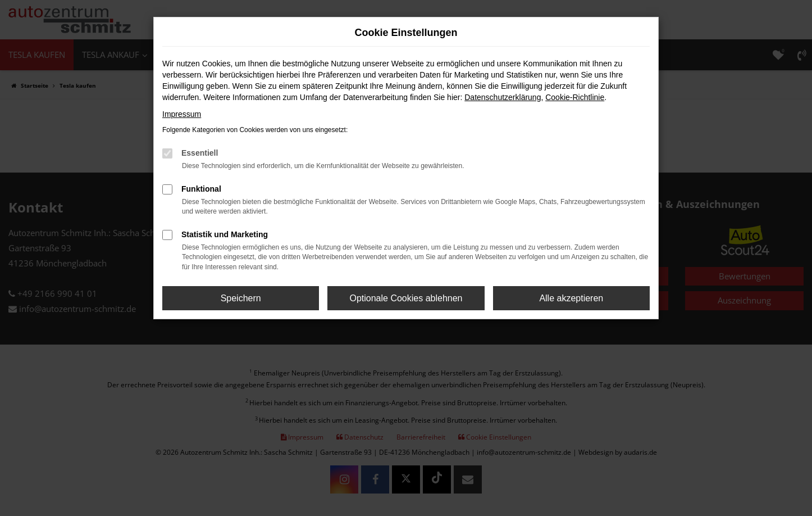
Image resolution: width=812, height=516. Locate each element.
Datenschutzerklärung (503, 97)
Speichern (241, 298)
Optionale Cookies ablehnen (406, 298)
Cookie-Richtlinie (575, 97)
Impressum (182, 114)
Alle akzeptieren (571, 298)
